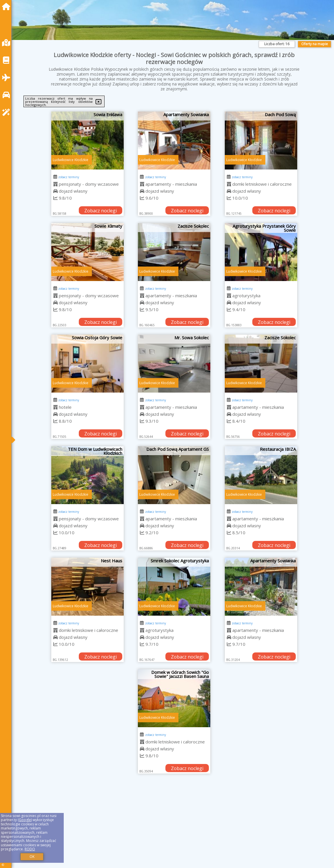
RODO (30, 849)
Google (25, 820)
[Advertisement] (174, 828)
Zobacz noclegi (101, 211)
